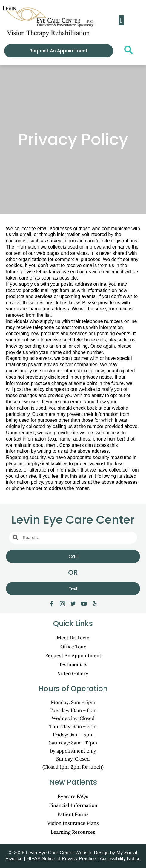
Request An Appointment (73, 655)
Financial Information (73, 805)
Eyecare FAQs (73, 796)
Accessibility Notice (120, 859)
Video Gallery (73, 673)
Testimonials (73, 664)
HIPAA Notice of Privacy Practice (61, 859)
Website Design (92, 853)
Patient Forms (73, 814)
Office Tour (73, 647)
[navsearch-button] (127, 51)
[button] (121, 20)
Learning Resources (73, 832)
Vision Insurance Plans (73, 823)
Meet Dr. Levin (73, 638)
